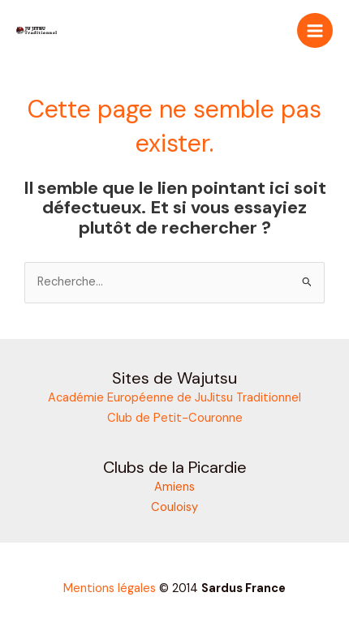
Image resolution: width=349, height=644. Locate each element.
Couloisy (174, 507)
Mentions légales (110, 588)
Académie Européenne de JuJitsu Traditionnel (174, 398)
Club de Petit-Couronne (175, 418)
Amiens (174, 487)
